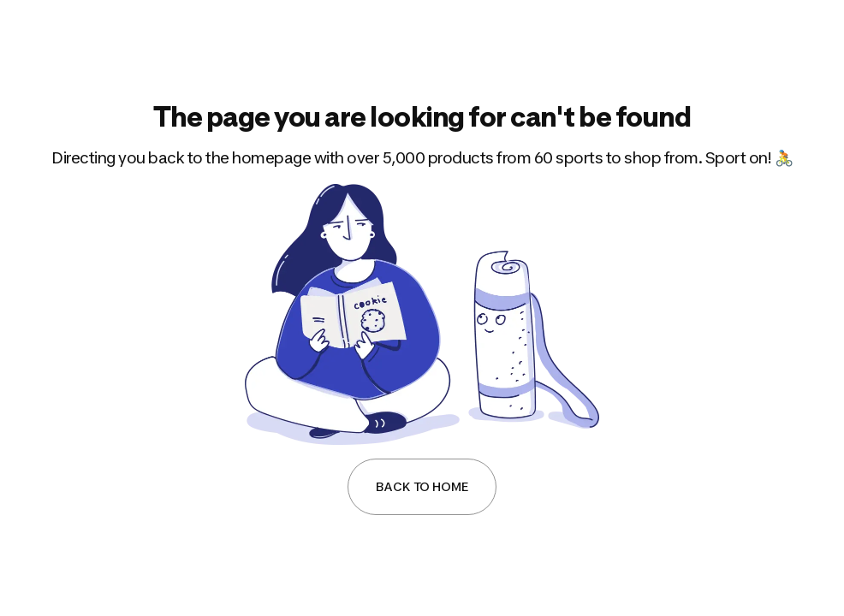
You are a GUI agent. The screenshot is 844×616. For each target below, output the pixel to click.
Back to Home (422, 486)
